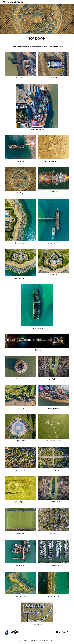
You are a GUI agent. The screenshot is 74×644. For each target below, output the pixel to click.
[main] (37, 38)
